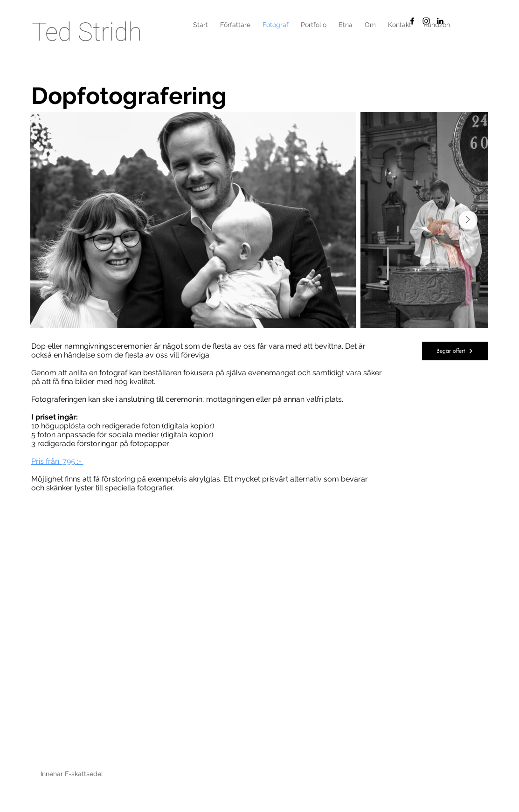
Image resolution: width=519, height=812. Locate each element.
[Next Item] (468, 220)
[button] (314, 25)
